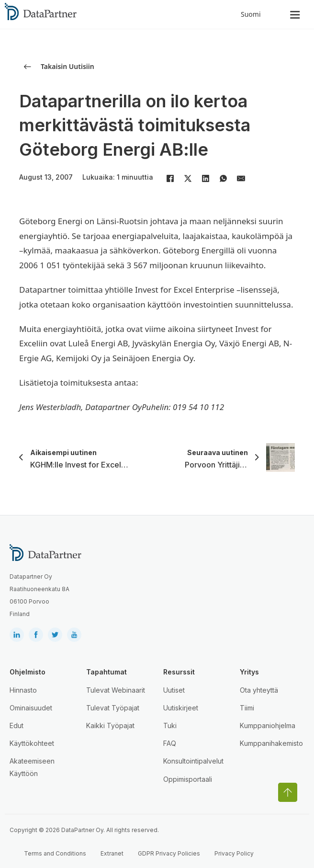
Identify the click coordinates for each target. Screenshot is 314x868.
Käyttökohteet (32, 743)
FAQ (170, 743)
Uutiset (174, 690)
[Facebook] (170, 178)
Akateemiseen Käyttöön (32, 767)
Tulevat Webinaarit (116, 690)
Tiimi (247, 708)
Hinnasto (23, 690)
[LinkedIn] (205, 178)
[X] (188, 178)
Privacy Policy (234, 853)
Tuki (170, 725)
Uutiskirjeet (181, 708)
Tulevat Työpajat (113, 708)
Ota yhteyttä (259, 690)
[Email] (241, 178)
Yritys (249, 672)
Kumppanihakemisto (271, 743)
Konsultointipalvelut (193, 761)
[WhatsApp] (223, 178)
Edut (17, 725)
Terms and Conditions (55, 853)
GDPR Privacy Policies (169, 853)
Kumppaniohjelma (268, 725)
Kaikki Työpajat (110, 725)
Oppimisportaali (188, 779)
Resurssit (179, 672)
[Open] (295, 15)
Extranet (112, 853)
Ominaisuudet (31, 708)
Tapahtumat (107, 672)
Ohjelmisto (28, 672)
